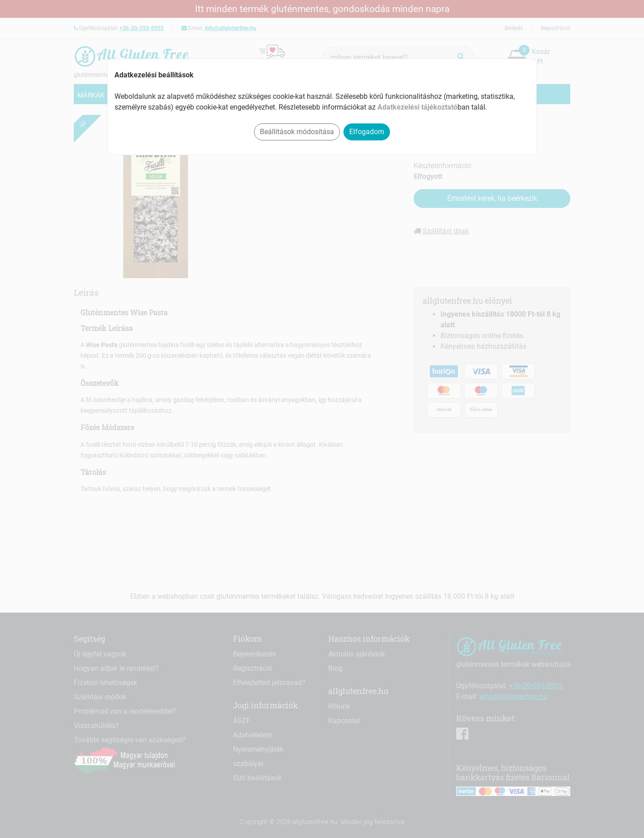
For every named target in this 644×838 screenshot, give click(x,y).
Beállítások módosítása (297, 132)
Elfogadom (367, 132)
